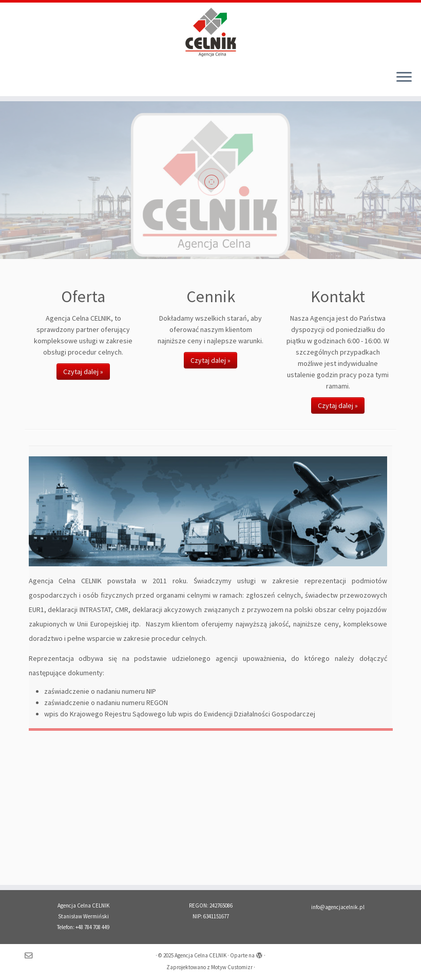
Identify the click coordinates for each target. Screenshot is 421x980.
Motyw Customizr (232, 967)
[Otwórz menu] (404, 78)
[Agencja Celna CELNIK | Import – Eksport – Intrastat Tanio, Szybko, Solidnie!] (210, 32)
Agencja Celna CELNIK (200, 955)
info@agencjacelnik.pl (338, 907)
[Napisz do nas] (32, 956)
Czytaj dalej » (83, 372)
